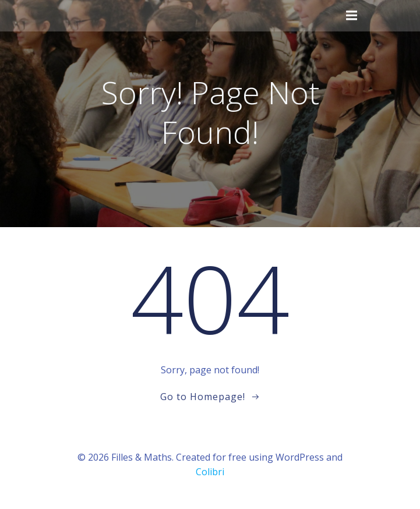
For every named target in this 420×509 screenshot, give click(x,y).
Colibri (210, 472)
